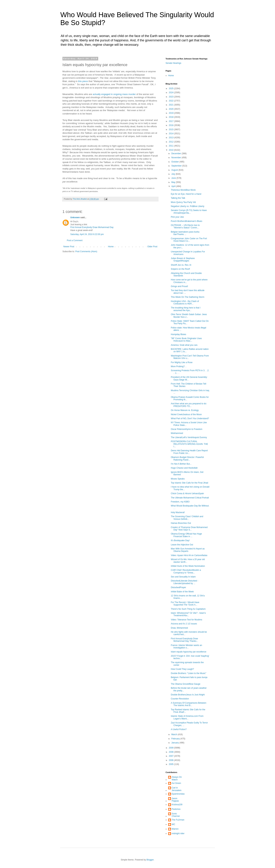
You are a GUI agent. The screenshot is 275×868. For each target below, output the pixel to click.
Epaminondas (178, 794)
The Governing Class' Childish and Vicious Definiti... (187, 518)
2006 (172, 760)
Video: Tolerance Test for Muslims (187, 620)
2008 (172, 752)
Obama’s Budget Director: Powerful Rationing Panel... (187, 458)
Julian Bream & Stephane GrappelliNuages (183, 260)
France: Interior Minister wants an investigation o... (186, 646)
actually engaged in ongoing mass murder (114, 94)
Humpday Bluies (178, 334)
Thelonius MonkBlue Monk (183, 190)
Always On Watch (177, 778)
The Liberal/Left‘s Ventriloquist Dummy (189, 437)
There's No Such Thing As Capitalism (188, 609)
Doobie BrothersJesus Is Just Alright (188, 695)
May (174, 182)
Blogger (150, 860)
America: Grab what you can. (184, 345)
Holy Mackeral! (178, 512)
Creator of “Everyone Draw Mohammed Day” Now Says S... (189, 529)
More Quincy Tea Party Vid (183, 202)
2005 (172, 764)
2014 (172, 134)
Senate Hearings (173, 63)
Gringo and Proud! (179, 286)
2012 (172, 142)
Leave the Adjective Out (182, 545)
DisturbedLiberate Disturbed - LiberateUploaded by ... (185, 582)
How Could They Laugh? (182, 669)
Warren (175, 829)
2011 (172, 146)
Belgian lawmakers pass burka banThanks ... (185, 233)
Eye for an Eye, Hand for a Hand (186, 194)
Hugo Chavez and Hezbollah (184, 468)
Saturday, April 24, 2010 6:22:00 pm (87, 234)
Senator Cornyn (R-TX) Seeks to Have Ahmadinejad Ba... (189, 212)
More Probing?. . (179, 366)
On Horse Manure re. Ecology (185, 410)
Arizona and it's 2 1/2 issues (184, 624)
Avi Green (176, 783)
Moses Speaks (178, 479)
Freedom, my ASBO (180, 502)
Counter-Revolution (180, 699)
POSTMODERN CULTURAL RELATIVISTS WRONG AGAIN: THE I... (189, 444)
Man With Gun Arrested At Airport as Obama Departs (188, 550)
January (175, 743)
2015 (172, 130)
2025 (172, 88)
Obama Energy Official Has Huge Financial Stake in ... (186, 535)
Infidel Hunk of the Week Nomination (188, 566)
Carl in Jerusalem (177, 789)
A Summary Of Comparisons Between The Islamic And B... (189, 704)
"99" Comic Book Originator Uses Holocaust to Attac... (186, 340)
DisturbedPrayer (178, 587)
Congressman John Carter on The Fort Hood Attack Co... (189, 240)
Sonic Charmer (176, 815)
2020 (172, 109)
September (177, 166)
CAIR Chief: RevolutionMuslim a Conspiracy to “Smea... (186, 571)
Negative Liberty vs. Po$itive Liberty (188, 206)
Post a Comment (75, 240)
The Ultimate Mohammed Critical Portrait (190, 498)
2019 (172, 113)
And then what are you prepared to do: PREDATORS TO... (189, 405)
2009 (172, 748)
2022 (172, 101)
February (176, 739)
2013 (172, 138)
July (174, 174)
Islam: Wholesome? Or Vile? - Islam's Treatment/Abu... (188, 614)
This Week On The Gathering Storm (188, 297)
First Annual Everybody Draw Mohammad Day (92, 227)
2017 (172, 121)
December (177, 154)
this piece (83, 81)
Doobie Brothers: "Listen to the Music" (189, 673)
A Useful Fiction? (179, 729)
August (175, 170)
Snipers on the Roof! (180, 269)
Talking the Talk (178, 198)
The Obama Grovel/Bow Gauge (186, 684)
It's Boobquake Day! (180, 540)
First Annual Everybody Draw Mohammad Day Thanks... (185, 640)
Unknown (75, 217)
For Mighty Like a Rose (182, 362)
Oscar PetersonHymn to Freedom (187, 429)
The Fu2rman (178, 820)
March (175, 734)
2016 (172, 125)
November (177, 158)
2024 (172, 93)
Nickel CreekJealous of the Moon (186, 414)
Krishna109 (177, 805)
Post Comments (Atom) (86, 251)
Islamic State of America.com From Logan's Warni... (187, 717)
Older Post (152, 247)
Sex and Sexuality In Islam (183, 577)
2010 (172, 150)
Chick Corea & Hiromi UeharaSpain (187, 493)
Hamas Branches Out (181, 523)
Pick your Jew (177, 217)
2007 (172, 756)
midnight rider (178, 833)
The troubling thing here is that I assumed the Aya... (186, 309)
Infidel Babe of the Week (182, 592)
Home (111, 247)
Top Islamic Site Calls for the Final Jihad (190, 483)
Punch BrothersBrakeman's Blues (187, 221)
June (174, 178)
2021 (172, 105)
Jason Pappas (175, 800)
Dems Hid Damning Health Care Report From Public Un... (189, 452)
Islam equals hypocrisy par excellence (189, 652)
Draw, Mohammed (179, 628)
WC (173, 824)
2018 (172, 117)
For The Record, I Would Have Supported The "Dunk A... (185, 604)
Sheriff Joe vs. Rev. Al (181, 265)
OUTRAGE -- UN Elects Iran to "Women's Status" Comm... (185, 226)
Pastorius (176, 809)
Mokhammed (177, 433)
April (174, 186)
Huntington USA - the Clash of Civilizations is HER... (185, 302)
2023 (172, 97)
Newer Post (69, 247)
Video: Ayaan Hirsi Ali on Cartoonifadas (189, 555)
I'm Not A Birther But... (181, 464)
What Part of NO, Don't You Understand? (190, 418)
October (175, 162)
